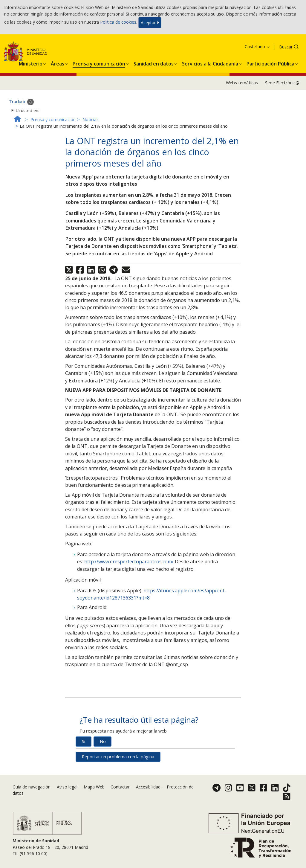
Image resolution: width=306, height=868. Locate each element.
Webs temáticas (242, 83)
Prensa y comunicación (53, 119)
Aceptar (150, 23)
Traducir (21, 102)
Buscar (286, 47)
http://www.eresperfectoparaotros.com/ (129, 562)
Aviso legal (67, 787)
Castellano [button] (258, 46)
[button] (31, 63)
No (103, 741)
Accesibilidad (148, 787)
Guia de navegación (32, 787)
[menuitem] (31, 63)
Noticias (91, 119)
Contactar (120, 787)
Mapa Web (94, 787)
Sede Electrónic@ (282, 83)
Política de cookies (118, 22)
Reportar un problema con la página (118, 757)
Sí (84, 741)
